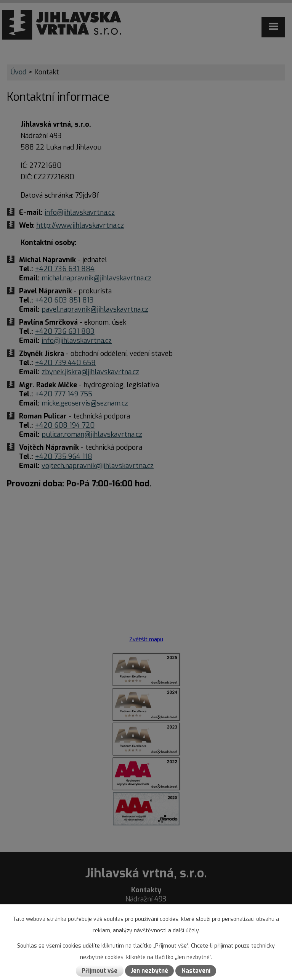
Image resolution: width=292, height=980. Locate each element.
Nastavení (196, 971)
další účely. (186, 931)
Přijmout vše (99, 971)
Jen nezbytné (149, 971)
